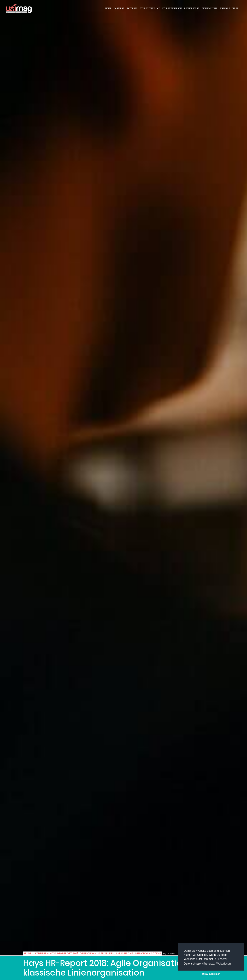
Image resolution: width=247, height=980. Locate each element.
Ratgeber (132, 8)
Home (108, 8)
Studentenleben (172, 8)
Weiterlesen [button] (224, 964)
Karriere (119, 8)
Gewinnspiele (210, 8)
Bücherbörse (192, 8)
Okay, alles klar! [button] (211, 974)
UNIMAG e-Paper (229, 8)
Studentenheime (150, 8)
